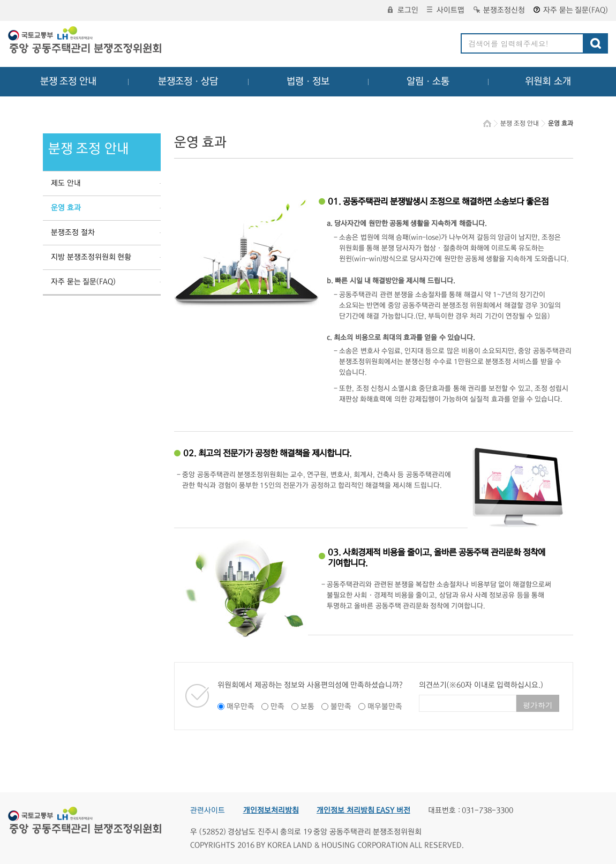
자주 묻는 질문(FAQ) (571, 10)
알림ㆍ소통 (428, 81)
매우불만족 (385, 707)
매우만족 (241, 707)
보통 (307, 707)
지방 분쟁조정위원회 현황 (91, 257)
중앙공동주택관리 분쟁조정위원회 (86, 41)
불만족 (341, 707)
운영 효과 (66, 208)
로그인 (403, 10)
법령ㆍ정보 (308, 81)
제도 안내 (66, 183)
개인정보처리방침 (271, 810)
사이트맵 (446, 10)
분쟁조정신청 (499, 10)
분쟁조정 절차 (73, 232)
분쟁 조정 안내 (68, 81)
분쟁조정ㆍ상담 (188, 81)
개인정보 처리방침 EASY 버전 (363, 810)
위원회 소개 (548, 81)
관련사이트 (208, 810)
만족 (277, 707)
